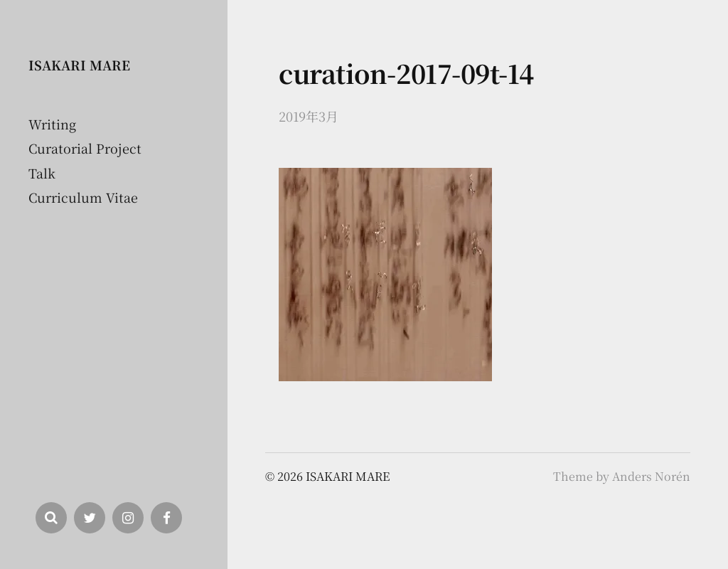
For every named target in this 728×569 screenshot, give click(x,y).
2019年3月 (309, 116)
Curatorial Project (85, 148)
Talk (42, 173)
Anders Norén (651, 476)
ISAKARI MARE (79, 65)
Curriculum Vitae (83, 197)
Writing (52, 124)
